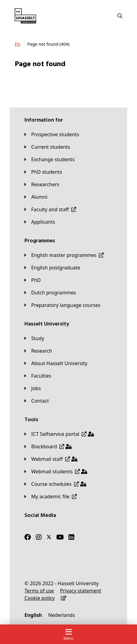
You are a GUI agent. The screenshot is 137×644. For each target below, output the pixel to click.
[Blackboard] (48, 447)
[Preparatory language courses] (62, 305)
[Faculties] (38, 376)
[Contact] (37, 401)
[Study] (34, 338)
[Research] (38, 351)
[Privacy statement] (80, 591)
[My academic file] (51, 496)
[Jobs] (33, 388)
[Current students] (47, 147)
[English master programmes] (64, 255)
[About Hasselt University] (56, 363)
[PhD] (33, 280)
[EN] (17, 44)
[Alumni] (36, 197)
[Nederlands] (62, 615)
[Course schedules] (55, 484)
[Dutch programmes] (50, 293)
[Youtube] (60, 537)
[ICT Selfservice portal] (59, 434)
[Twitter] (49, 537)
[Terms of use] (39, 591)
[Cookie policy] (40, 598)
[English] (33, 615)
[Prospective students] (52, 134)
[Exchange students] (50, 159)
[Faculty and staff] (50, 209)
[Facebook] (28, 537)
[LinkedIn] (71, 537)
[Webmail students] (56, 471)
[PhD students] (43, 172)
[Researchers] (42, 184)
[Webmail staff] (51, 459)
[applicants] (40, 222)
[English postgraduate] (52, 268)
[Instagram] (39, 537)
